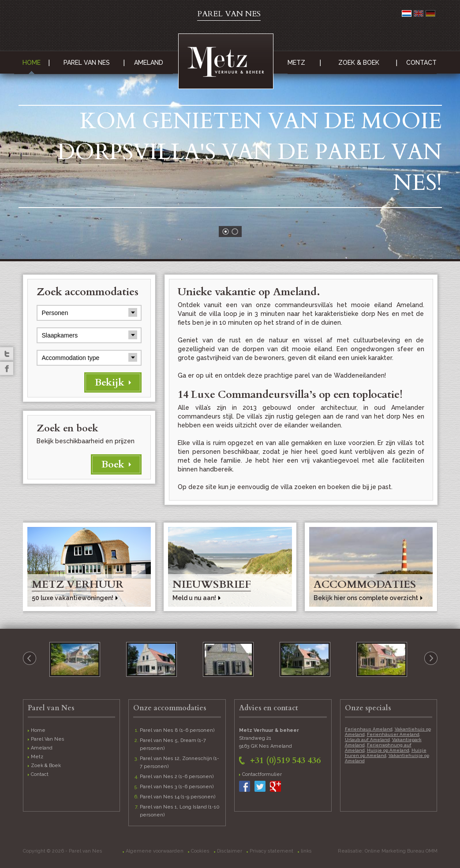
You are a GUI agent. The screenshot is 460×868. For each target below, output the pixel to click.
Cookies (200, 851)
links (306, 851)
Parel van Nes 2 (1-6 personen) (177, 777)
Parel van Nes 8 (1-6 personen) (177, 730)
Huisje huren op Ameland (386, 753)
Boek (113, 464)
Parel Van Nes (87, 63)
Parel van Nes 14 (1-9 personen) (178, 797)
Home (32, 63)
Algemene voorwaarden (155, 851)
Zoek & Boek (359, 63)
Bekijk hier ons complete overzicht (366, 598)
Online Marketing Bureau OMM (401, 851)
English (419, 13)
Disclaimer (230, 851)
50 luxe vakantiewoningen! (73, 598)
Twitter (7, 354)
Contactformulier (262, 774)
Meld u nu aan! (194, 598)
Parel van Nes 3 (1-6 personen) (177, 787)
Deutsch (430, 13)
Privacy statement (271, 851)
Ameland (149, 63)
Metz (296, 63)
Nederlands (407, 13)
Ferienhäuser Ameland (393, 734)
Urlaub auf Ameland (367, 740)
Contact (421, 63)
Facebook (7, 368)
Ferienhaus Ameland (369, 729)
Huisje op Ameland (388, 750)
